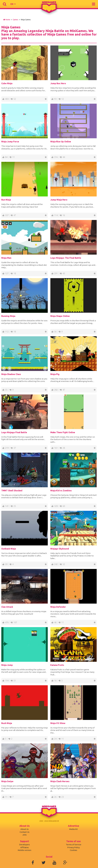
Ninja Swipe (7, 781)
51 (15, 681)
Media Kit (73, 829)
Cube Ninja (7, 83)
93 (55, 99)
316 (56, 157)
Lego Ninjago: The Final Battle (66, 258)
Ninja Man (6, 258)
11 (14, 157)
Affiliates (25, 847)
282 (56, 390)
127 (7, 273)
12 (63, 99)
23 (63, 797)
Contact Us (25, 832)
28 (64, 448)
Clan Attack (7, 607)
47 (15, 215)
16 (64, 215)
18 (15, 273)
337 (7, 215)
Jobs (25, 835)
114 (56, 215)
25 (15, 506)
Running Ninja (8, 316)
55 (6, 390)
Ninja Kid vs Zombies (61, 491)
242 (56, 564)
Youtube (54, 863)
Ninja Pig (55, 374)
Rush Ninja (7, 723)
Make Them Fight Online (63, 432)
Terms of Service (74, 845)
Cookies (74, 850)
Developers (24, 845)
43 (64, 273)
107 (15, 622)
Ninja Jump (7, 665)
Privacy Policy (73, 847)
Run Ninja (6, 200)
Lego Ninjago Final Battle (14, 432)
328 (56, 506)
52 (15, 99)
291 (56, 273)
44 (64, 157)
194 (7, 681)
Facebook (33, 863)
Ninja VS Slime (58, 723)
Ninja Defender (58, 607)
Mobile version (25, 850)
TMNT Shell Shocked (12, 491)
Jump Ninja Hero (59, 200)
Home (7, 20)
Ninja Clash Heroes (60, 781)
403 (7, 99)
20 (6, 564)
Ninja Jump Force (10, 142)
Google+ (65, 863)
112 (7, 332)
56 (55, 332)
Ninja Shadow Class (11, 374)
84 (6, 157)
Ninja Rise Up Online (61, 142)
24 (55, 739)
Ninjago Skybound (60, 549)
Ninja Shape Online (60, 316)
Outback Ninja (9, 549)
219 (7, 448)
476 (7, 622)
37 (15, 448)
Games (15, 20)
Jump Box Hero (58, 83)
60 (64, 506)
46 (55, 622)
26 (55, 797)
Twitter (44, 863)
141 (7, 506)
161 (56, 448)
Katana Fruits (57, 665)
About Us (25, 829)
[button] (13, 4)
